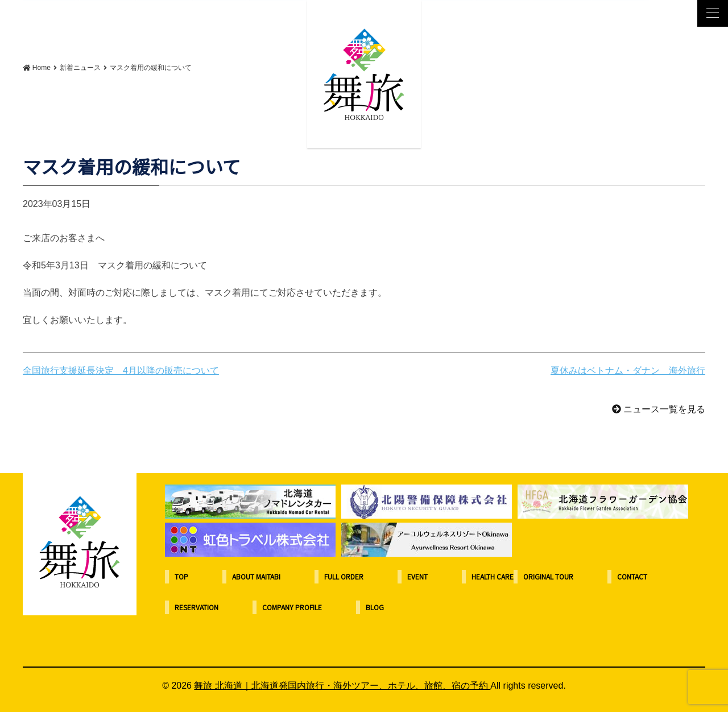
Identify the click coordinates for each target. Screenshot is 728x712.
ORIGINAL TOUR (548, 576)
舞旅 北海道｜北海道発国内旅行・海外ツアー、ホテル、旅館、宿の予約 (342, 686)
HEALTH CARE (493, 576)
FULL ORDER (344, 576)
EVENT (417, 576)
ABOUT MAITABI (256, 576)
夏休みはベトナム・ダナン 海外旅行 (628, 371)
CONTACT (632, 576)
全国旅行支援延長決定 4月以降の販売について (121, 371)
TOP (181, 576)
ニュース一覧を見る (659, 409)
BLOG (375, 607)
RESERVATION (197, 607)
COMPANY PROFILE (292, 607)
